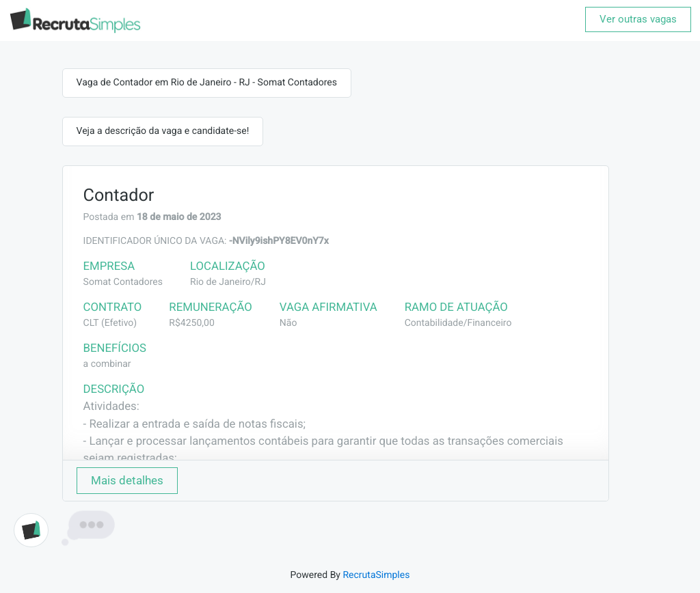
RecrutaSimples (376, 575)
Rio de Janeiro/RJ (228, 282)
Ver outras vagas (638, 19)
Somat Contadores (123, 282)
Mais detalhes (127, 480)
